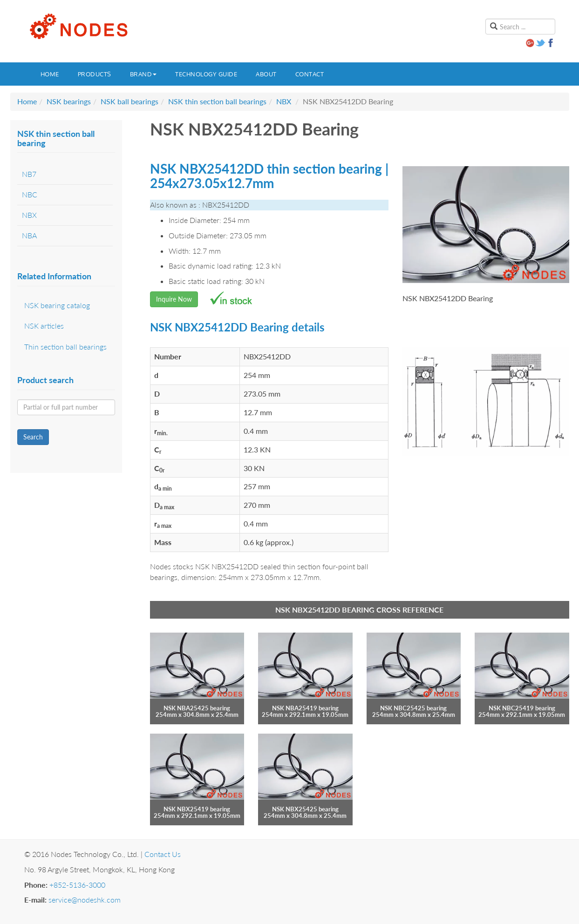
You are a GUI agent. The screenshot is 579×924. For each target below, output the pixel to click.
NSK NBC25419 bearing (522, 708)
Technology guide (206, 74)
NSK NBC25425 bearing (413, 708)
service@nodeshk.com (85, 900)
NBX (284, 101)
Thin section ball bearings (65, 347)
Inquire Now (174, 299)
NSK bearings (69, 101)
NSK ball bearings (129, 101)
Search (33, 437)
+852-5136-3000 (77, 885)
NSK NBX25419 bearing (197, 809)
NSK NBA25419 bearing (305, 708)
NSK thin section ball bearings (217, 101)
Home (50, 74)
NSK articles (44, 326)
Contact (310, 74)
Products (95, 74)
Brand (143, 74)
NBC (30, 194)
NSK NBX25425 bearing (305, 809)
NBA (29, 235)
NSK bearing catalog (57, 305)
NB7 (29, 174)
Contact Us (163, 854)
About (266, 74)
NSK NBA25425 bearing (197, 708)
